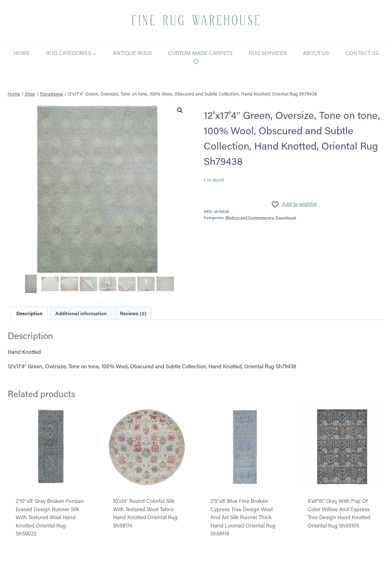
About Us (316, 53)
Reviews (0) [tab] (133, 313)
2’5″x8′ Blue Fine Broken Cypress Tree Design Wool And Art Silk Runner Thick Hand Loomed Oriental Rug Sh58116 (243, 517)
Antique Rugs (132, 53)
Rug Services (268, 53)
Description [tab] (29, 313)
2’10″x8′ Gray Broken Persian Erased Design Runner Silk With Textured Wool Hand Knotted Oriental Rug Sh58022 (50, 517)
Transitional (286, 217)
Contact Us (362, 53)
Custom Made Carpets (200, 53)
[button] (180, 110)
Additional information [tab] (81, 313)
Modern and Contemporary (249, 217)
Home (22, 53)
